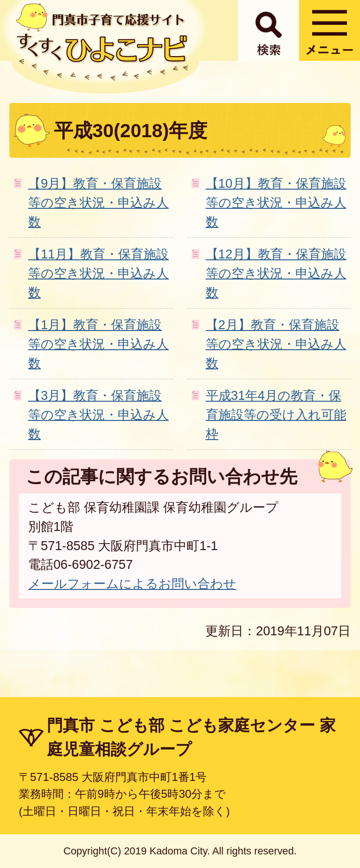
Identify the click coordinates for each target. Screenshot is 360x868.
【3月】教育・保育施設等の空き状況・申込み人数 (98, 415)
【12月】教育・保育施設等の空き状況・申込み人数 (276, 273)
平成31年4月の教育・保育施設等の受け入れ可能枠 (276, 415)
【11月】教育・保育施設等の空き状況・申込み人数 (98, 273)
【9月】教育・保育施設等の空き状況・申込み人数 (98, 202)
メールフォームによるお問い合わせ (132, 584)
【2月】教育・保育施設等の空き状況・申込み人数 (276, 344)
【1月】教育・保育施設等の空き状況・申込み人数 (98, 344)
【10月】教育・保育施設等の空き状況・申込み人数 (276, 202)
